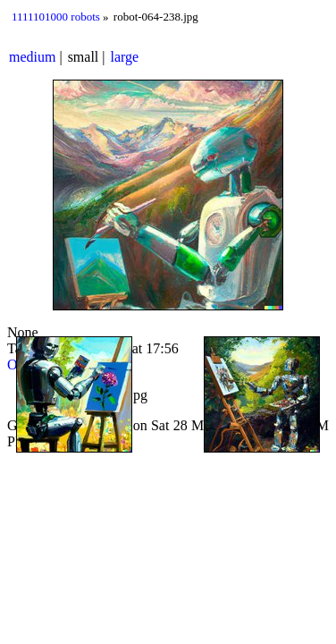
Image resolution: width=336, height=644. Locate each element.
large (125, 57)
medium (32, 57)
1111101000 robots (56, 17)
